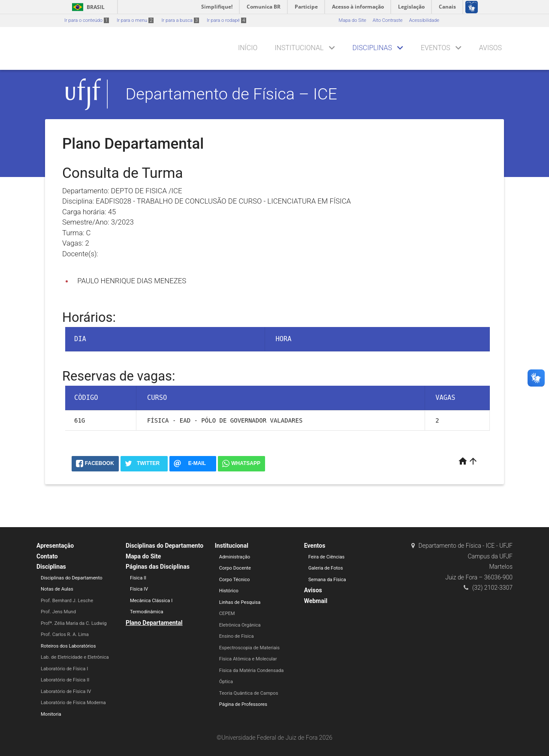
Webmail (316, 601)
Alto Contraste (388, 20)
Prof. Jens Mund (58, 612)
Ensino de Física (237, 636)
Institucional (299, 48)
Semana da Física (327, 580)
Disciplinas (372, 48)
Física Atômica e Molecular (248, 659)
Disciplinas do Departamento (72, 578)
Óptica (226, 682)
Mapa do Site (352, 20)
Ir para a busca (180, 20)
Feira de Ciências (327, 557)
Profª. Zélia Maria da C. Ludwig (74, 623)
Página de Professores (243, 704)
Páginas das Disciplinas (158, 567)
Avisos (490, 48)
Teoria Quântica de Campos (249, 693)
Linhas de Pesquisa (240, 602)
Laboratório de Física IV (66, 691)
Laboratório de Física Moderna (73, 703)
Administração (235, 557)
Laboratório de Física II (65, 680)
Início (248, 48)
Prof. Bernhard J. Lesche (67, 601)
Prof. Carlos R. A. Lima (65, 634)
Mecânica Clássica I (151, 601)
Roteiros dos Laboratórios (68, 646)
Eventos (436, 48)
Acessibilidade (424, 20)
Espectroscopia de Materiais (249, 648)
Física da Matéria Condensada (252, 670)
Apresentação (55, 546)
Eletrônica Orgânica (240, 625)
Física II (138, 578)
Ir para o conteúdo (87, 20)
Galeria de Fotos (326, 568)
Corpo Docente (235, 568)
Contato (47, 556)
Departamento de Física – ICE (232, 94)
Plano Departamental (154, 623)
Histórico (229, 591)
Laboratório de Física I (64, 669)
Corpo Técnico (235, 580)
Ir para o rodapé (226, 20)
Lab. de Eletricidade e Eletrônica (75, 657)
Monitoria (51, 714)
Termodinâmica (147, 612)
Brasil (87, 7)
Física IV (139, 589)
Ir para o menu (135, 20)
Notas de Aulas (57, 589)
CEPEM (227, 613)
